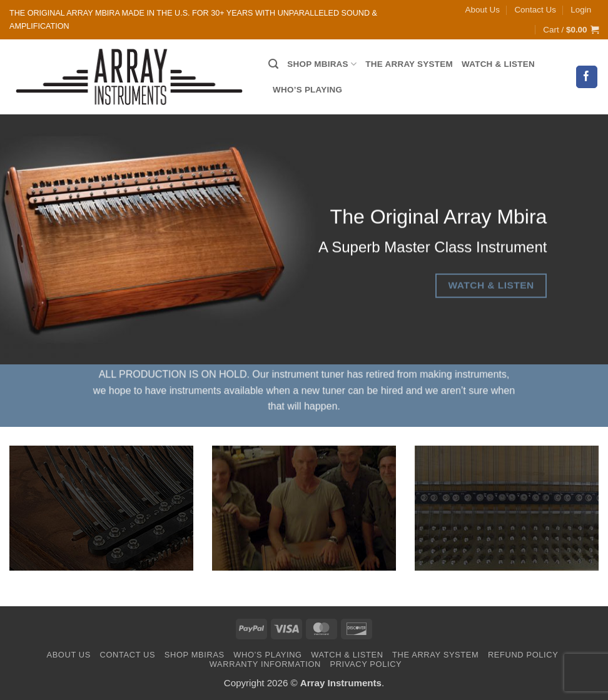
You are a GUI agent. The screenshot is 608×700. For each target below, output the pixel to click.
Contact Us (535, 10)
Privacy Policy (366, 664)
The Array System (409, 64)
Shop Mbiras (322, 64)
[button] (581, 10)
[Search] (273, 64)
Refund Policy (523, 655)
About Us (483, 10)
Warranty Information (265, 664)
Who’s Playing (307, 90)
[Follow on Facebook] (587, 77)
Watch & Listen (498, 64)
